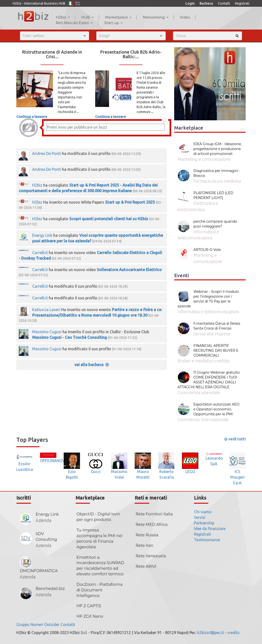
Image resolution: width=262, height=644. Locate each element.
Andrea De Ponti (47, 153)
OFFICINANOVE (54, 461)
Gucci (96, 472)
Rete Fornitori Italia (154, 514)
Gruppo (23, 625)
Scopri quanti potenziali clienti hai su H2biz (109, 219)
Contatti (224, 3)
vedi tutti (235, 439)
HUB (87, 17)
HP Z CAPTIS (89, 606)
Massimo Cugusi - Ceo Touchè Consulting (70, 337)
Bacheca (206, 3)
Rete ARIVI (146, 566)
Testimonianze (207, 540)
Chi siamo (203, 512)
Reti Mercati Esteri (75, 23)
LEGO (190, 472)
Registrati (242, 3)
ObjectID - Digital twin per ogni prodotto (98, 517)
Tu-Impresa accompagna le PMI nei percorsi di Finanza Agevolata (100, 539)
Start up (113, 23)
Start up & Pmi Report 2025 (130, 202)
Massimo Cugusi (47, 332)
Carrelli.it (40, 253)
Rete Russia (147, 535)
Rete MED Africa (152, 525)
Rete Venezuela (151, 556)
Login (190, 3)
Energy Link (42, 235)
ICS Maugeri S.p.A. (237, 477)
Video (185, 17)
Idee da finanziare (210, 529)
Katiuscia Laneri (46, 310)
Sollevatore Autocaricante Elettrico (129, 270)
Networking (156, 17)
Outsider (52, 625)
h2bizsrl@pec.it (211, 633)
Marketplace (118, 17)
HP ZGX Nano (90, 616)
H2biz (63, 17)
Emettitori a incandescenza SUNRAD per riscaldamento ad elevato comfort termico (101, 566)
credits (233, 633)
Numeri (37, 625)
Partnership (204, 523)
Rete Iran (144, 545)
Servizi (200, 517)
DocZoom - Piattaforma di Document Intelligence (100, 590)
